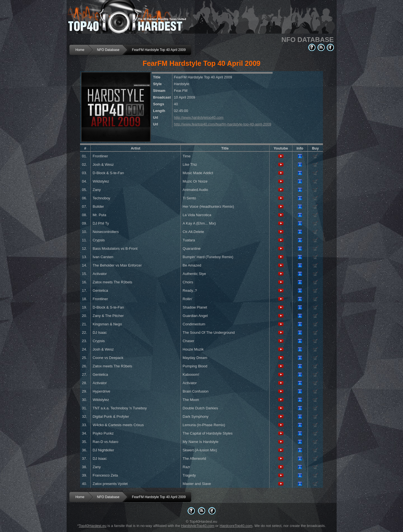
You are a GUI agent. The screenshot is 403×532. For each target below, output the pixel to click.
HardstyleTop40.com (198, 526)
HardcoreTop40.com (236, 526)
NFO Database (108, 50)
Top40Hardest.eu (92, 526)
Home (80, 50)
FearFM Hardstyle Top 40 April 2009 (159, 50)
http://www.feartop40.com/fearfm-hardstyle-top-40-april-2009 (222, 124)
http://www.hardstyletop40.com (199, 117)
